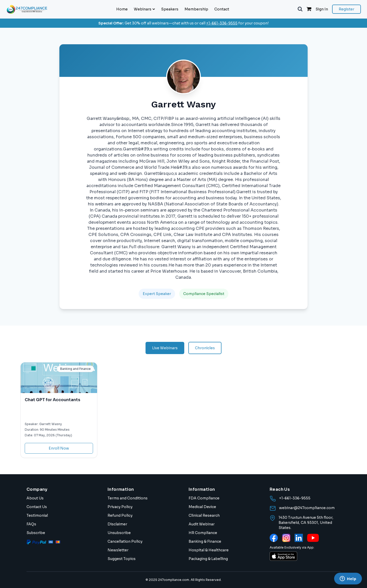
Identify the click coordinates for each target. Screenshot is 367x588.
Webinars (144, 9)
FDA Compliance (204, 498)
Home (122, 9)
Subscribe (36, 533)
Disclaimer (117, 524)
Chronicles (205, 348)
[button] (300, 9)
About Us (35, 498)
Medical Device (202, 507)
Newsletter (118, 550)
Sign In (322, 9)
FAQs (31, 524)
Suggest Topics (122, 559)
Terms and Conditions (128, 498)
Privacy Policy (120, 507)
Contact (222, 9)
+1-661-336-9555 (222, 23)
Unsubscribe (119, 533)
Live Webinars (165, 348)
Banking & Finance (205, 541)
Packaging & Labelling (208, 559)
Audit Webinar (202, 524)
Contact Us (37, 507)
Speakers (170, 9)
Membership (196, 9)
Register (346, 9)
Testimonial (37, 515)
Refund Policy (120, 515)
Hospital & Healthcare (209, 550)
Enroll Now (59, 448)
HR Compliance (203, 533)
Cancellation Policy (125, 541)
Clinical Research (204, 515)
